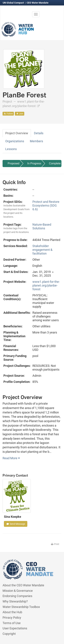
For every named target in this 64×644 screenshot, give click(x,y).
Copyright (9, 634)
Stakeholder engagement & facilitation (42, 250)
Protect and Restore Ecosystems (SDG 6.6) (46, 205)
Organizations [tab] (15, 141)
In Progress (34, 163)
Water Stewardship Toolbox (21, 607)
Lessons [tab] (11, 149)
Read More (11, 458)
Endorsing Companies (17, 596)
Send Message (16, 524)
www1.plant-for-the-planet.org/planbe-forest (46, 285)
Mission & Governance (18, 591)
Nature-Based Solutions (42, 226)
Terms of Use (12, 623)
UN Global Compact (14, 3)
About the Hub (12, 612)
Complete (55, 163)
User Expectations (15, 628)
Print (55, 544)
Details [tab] (39, 133)
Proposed (14, 163)
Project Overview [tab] (17, 133)
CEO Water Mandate (38, 3)
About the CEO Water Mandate (23, 585)
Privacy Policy (12, 618)
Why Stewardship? (15, 601)
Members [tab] (36, 141)
